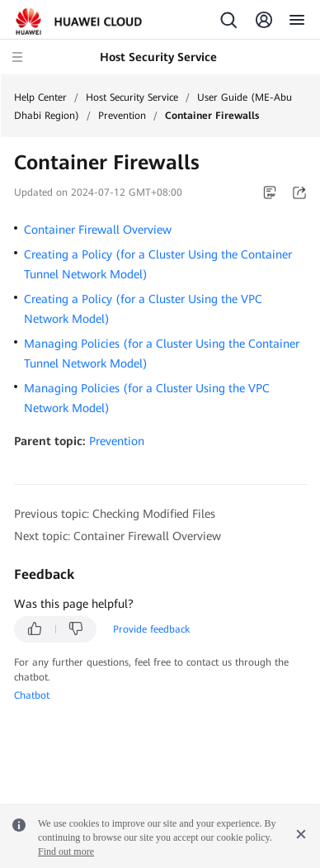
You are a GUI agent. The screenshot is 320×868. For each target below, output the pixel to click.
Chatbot (32, 695)
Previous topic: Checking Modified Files (115, 514)
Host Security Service (132, 97)
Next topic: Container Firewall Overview (118, 536)
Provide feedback (151, 629)
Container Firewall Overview (98, 230)
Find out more (66, 851)
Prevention (122, 116)
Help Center (40, 97)
